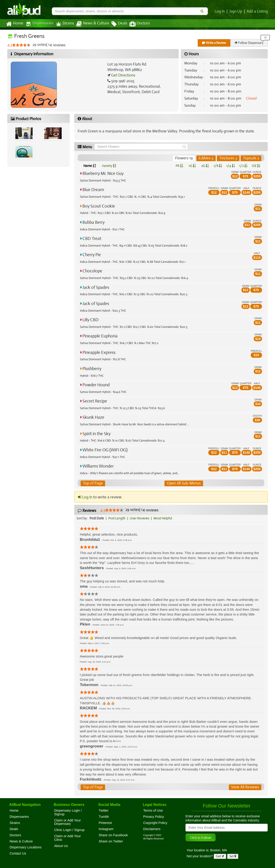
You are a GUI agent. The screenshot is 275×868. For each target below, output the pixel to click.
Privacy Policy (154, 817)
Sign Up (237, 11)
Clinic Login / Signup (69, 830)
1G (192, 166)
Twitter (104, 810)
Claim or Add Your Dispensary (67, 822)
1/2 (243, 166)
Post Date (97, 518)
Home (15, 24)
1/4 (230, 166)
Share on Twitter (111, 841)
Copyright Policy (155, 823)
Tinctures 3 (228, 158)
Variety (109, 166)
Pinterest (105, 823)
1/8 (218, 166)
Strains (63, 24)
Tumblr (104, 817)
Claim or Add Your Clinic (67, 838)
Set (233, 856)
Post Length (118, 518)
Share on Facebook (113, 835)
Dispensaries (39, 24)
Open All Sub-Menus (184, 483)
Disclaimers (152, 829)
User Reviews (141, 518)
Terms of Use (153, 810)
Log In (221, 11)
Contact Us (18, 853)
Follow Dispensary (249, 43)
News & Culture (90, 24)
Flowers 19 (184, 158)
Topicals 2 (251, 158)
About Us (61, 846)
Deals (116, 24)
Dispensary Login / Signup (68, 812)
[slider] (21, 45)
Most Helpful (164, 518)
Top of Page (93, 483)
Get (220, 856)
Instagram (106, 829)
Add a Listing (257, 11)
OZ (256, 166)
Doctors (136, 24)
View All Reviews (245, 787)
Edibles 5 (206, 158)
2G (205, 166)
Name (90, 166)
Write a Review (214, 43)
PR (179, 166)
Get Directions (123, 75)
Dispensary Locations (26, 847)
